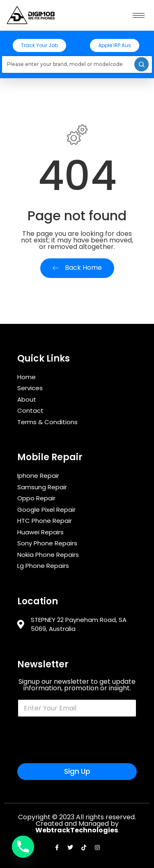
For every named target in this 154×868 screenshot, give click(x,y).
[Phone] (23, 847)
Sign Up (77, 771)
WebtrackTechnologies (77, 830)
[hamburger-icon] (139, 15)
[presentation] (80, 758)
